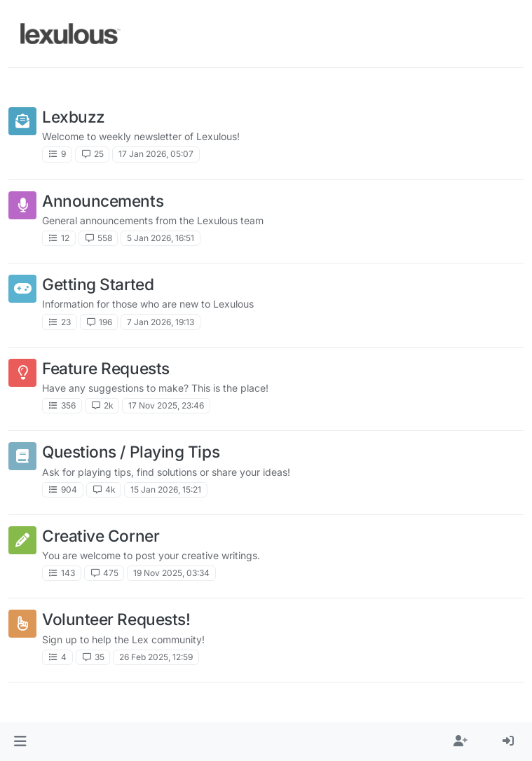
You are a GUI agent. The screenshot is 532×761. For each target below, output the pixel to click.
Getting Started (98, 284)
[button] (20, 741)
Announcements (103, 201)
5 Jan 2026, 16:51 (161, 238)
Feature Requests (106, 368)
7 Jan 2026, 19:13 (161, 322)
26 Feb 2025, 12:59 (156, 657)
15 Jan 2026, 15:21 (166, 489)
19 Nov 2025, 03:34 (171, 573)
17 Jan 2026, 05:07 (156, 154)
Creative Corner (101, 536)
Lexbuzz (74, 117)
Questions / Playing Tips (131, 452)
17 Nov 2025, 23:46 (166, 405)
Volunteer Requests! (116, 619)
